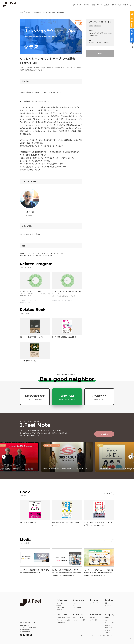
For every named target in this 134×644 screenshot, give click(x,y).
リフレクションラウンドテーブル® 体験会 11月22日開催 (49, 12)
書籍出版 (92, 618)
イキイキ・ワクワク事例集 (63, 618)
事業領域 (59, 605)
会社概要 (106, 5)
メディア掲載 (94, 620)
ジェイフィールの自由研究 (63, 620)
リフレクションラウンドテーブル (100, 22)
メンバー (75, 603)
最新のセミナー (109, 603)
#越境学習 (55, 301)
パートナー (76, 605)
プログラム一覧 (94, 603)
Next (130, 457)
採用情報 (107, 630)
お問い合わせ (127, 5)
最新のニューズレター (79, 618)
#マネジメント (24, 300)
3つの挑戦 (59, 610)
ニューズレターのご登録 (79, 620)
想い (74, 5)
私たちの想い (60, 603)
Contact (99, 397)
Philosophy (62, 600)
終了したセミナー (110, 605)
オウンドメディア (116, 5)
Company (110, 615)
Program (94, 600)
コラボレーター (77, 607)
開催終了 (100, 53)
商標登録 (107, 625)
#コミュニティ (33, 300)
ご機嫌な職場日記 (61, 622)
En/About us (108, 632)
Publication (96, 615)
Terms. (113, 636)
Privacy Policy (107, 636)
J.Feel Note (62, 615)
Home (21, 12)
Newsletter (35, 397)
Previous (4, 457)
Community (79, 600)
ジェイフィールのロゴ (110, 623)
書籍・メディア (97, 5)
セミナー (80, 5)
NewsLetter (79, 615)
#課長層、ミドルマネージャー (28, 302)
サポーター (108, 620)
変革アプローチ (60, 607)
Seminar (28, 12)
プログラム (87, 5)
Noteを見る (104, 434)
